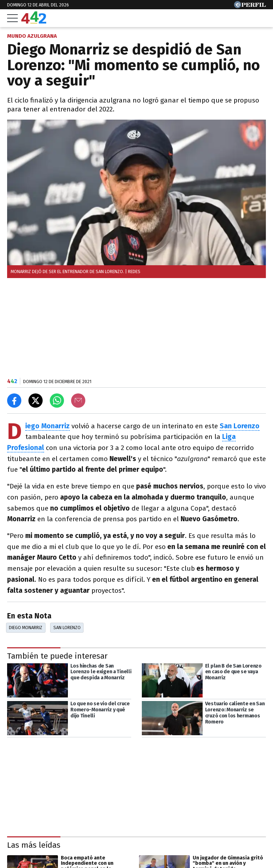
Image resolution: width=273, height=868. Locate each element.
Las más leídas (34, 845)
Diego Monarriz (26, 628)
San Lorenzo (67, 628)
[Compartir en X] (36, 401)
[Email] (78, 401)
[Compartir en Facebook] (14, 401)
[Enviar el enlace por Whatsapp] (57, 401)
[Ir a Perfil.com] (250, 6)
